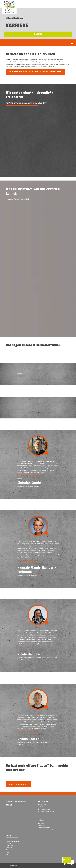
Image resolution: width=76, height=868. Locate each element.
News (8, 852)
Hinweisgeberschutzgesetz (46, 830)
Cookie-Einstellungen (44, 828)
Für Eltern (9, 848)
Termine (8, 850)
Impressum (41, 823)
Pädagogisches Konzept (13, 841)
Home (8, 839)
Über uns (9, 843)
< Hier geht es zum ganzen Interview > (29, 476)
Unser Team (9, 846)
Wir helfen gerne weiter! (19, 784)
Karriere (8, 854)
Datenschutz (42, 825)
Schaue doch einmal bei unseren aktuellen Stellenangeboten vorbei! (35, 72)
